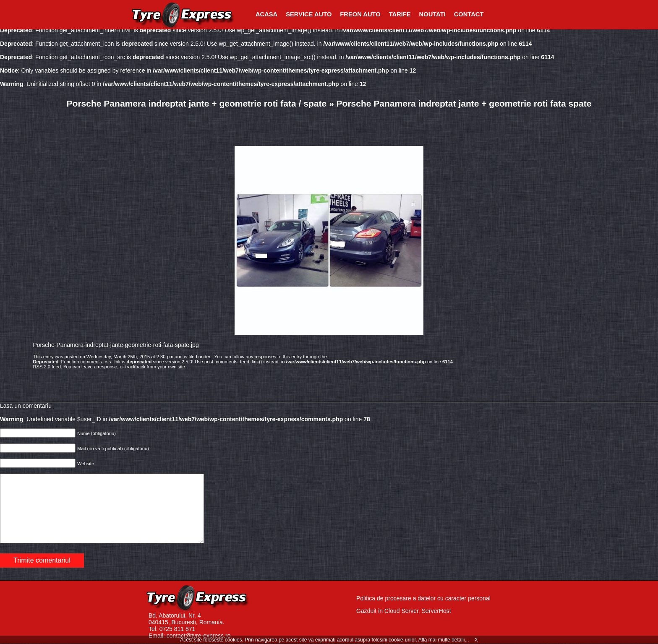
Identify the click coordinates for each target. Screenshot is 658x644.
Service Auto (309, 14)
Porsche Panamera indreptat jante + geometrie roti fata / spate (197, 103)
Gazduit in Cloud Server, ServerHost (404, 611)
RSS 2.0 (42, 367)
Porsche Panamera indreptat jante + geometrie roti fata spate (464, 103)
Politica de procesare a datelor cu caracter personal (423, 598)
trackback (136, 367)
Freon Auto (360, 14)
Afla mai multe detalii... (444, 640)
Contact (469, 14)
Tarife (400, 14)
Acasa (266, 14)
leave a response (99, 367)
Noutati (432, 14)
